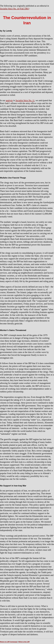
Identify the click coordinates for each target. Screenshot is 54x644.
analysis (9, 100)
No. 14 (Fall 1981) (15, 9)
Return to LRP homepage (9, 642)
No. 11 (25, 100)
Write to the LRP (24, 642)
